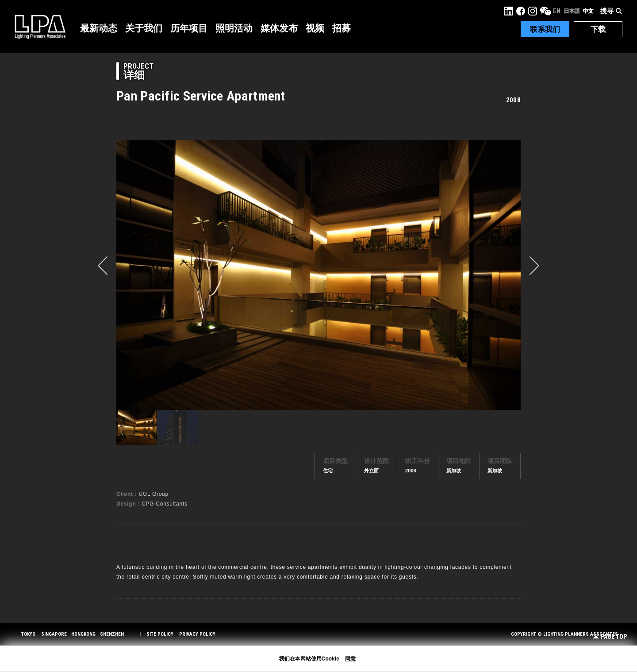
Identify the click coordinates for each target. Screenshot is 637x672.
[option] (318, 275)
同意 (350, 659)
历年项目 (189, 28)
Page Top (610, 637)
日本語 (572, 11)
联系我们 (545, 29)
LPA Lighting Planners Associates (40, 27)
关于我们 (144, 28)
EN (557, 11)
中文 (588, 11)
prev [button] (107, 266)
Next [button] (530, 266)
